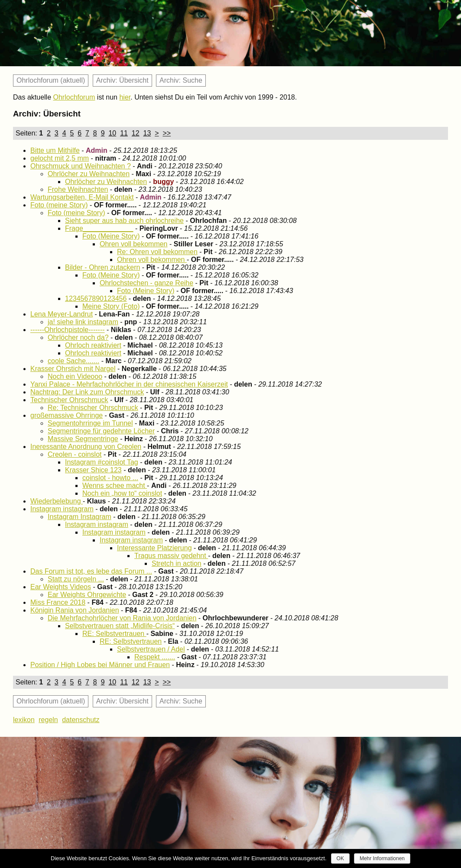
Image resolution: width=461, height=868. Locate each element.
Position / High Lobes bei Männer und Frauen (100, 665)
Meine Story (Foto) (111, 306)
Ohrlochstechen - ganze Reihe (146, 283)
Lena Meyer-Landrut (62, 314)
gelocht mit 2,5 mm (60, 158)
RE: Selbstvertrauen (114, 634)
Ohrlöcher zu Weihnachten (89, 174)
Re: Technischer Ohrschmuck (93, 408)
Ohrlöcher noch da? (78, 337)
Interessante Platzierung (154, 548)
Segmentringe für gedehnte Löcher (101, 431)
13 (147, 133)
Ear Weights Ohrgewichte (87, 595)
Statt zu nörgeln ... (76, 579)
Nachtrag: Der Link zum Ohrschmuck (87, 392)
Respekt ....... (155, 657)
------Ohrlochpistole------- (68, 330)
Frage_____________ (99, 228)
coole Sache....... (73, 361)
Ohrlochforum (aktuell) (51, 80)
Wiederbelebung (57, 501)
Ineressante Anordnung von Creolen (86, 447)
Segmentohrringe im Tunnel (90, 423)
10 (112, 133)
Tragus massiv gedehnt (171, 556)
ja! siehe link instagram (83, 322)
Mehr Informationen (382, 858)
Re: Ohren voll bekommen (157, 252)
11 (124, 133)
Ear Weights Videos (61, 587)
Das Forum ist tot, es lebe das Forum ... (91, 571)
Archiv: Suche (181, 80)
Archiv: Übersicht (122, 80)
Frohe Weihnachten (78, 189)
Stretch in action (177, 563)
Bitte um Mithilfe (55, 150)
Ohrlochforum (74, 97)
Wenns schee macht (115, 486)
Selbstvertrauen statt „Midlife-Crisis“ (120, 626)
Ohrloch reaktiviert (93, 345)
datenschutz (81, 720)
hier (125, 97)
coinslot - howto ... (110, 478)
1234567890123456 (96, 298)
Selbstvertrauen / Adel (151, 649)
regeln (48, 720)
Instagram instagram (62, 509)
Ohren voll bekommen (134, 244)
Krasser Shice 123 (93, 470)
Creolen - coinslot (75, 454)
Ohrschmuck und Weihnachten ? (81, 166)
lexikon (24, 720)
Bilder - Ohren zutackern (102, 267)
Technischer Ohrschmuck (69, 400)
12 (136, 133)
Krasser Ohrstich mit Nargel (73, 369)
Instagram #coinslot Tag (102, 462)
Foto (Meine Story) (111, 236)
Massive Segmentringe (83, 439)
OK (340, 858)
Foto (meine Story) (59, 205)
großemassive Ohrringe (67, 415)
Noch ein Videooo (75, 376)
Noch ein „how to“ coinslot (122, 493)
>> (167, 133)
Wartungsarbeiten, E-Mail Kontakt (82, 197)
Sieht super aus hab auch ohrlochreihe (124, 221)
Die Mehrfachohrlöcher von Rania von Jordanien (122, 618)
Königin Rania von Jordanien (75, 610)
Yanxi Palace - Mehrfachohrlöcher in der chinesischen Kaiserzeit (129, 384)
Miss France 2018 (58, 602)
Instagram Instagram (80, 517)
